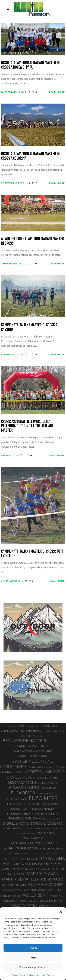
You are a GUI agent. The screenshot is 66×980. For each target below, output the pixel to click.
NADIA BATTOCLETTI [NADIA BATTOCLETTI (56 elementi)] (46, 890)
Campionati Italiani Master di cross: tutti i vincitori (33, 554)
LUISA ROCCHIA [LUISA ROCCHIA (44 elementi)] (29, 859)
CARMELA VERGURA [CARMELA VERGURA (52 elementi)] (33, 756)
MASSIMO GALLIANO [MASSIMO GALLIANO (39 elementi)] (14, 885)
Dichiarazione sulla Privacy (41, 975)
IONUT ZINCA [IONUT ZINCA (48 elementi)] (45, 833)
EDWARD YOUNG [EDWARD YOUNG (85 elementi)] (25, 788)
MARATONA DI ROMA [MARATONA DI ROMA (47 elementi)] (47, 864)
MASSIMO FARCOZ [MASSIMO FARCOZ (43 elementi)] (51, 879)
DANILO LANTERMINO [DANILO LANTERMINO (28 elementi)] (48, 778)
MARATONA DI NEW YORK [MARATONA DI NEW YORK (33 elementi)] (17, 864)
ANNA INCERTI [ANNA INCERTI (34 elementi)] (28, 731)
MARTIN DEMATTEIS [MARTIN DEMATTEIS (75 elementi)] (20, 879)
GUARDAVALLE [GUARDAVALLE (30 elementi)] (27, 833)
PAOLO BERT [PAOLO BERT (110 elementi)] (35, 895)
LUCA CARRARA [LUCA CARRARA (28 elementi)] (37, 854)
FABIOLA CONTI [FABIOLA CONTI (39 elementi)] (20, 809)
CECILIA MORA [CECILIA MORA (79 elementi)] (13, 766)
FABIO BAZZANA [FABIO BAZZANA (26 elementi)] (51, 804)
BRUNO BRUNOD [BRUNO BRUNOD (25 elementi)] (55, 741)
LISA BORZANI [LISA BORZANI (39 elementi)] (55, 848)
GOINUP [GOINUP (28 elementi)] (14, 833)
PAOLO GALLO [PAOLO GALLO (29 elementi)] (57, 896)
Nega (33, 957)
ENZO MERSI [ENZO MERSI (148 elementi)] (44, 798)
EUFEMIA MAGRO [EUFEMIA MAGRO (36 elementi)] (17, 804)
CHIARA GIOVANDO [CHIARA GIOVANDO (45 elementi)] (14, 772)
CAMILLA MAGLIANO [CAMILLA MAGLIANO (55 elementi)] (33, 746)
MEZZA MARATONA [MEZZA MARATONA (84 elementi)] (45, 884)
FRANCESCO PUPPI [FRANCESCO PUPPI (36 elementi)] (47, 818)
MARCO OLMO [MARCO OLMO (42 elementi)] (16, 874)
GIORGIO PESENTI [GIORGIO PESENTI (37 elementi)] (13, 828)
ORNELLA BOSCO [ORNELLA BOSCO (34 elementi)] (10, 896)
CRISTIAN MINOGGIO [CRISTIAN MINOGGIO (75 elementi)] (47, 772)
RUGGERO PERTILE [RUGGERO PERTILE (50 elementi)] (24, 906)
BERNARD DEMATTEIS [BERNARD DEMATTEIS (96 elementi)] (24, 741)
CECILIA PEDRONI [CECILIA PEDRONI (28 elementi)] (36, 767)
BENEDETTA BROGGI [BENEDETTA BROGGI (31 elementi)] (33, 736)
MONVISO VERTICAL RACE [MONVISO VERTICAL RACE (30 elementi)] (16, 890)
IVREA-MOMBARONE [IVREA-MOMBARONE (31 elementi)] (33, 838)
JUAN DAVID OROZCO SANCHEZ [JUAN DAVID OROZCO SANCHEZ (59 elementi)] (33, 843)
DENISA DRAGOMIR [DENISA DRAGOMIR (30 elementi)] (48, 783)
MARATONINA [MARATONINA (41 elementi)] (33, 869)
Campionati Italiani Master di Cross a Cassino (29, 327)
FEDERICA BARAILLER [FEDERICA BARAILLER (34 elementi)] (42, 809)
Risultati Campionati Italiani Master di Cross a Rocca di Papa (30, 65)
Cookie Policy (18, 975)
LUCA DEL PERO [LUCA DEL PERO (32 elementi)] (9, 859)
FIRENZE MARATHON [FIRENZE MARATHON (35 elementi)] (19, 814)
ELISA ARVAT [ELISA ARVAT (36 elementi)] (49, 788)
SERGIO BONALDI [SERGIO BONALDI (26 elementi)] (47, 906)
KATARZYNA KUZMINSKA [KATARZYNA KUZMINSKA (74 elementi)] (24, 848)
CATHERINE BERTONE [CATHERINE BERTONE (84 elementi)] (33, 761)
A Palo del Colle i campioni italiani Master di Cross (32, 241)
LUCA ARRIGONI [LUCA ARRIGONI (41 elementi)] (18, 853)
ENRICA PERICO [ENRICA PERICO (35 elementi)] (45, 794)
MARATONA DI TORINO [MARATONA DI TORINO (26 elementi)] (12, 869)
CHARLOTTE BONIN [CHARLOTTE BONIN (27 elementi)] (56, 767)
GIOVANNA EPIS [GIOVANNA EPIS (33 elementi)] (33, 828)
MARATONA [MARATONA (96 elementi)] (53, 858)
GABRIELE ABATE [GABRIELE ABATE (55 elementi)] (15, 823)
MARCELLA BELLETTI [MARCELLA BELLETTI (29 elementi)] (54, 869)
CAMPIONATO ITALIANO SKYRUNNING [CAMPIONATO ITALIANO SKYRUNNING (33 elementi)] (33, 751)
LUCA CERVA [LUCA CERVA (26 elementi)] (52, 854)
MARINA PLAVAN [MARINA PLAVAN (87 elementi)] (43, 874)
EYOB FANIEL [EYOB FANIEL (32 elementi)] (35, 804)
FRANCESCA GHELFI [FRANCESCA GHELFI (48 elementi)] (21, 818)
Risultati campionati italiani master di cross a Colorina (30, 156)
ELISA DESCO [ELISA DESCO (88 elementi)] (23, 793)
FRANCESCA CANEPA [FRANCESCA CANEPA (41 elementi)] (45, 813)
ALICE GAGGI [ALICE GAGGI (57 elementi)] (17, 726)
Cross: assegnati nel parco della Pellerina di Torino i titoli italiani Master (27, 426)
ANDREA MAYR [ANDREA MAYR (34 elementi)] (50, 726)
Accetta (33, 948)
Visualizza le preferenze (33, 967)
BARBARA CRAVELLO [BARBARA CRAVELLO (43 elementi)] (51, 731)
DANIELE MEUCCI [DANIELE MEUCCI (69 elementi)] (21, 777)
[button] (61, 912)
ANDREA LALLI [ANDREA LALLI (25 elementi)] (34, 726)
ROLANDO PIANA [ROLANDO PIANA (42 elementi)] (51, 901)
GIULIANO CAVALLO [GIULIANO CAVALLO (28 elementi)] (52, 829)
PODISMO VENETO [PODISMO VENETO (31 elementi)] (29, 901)
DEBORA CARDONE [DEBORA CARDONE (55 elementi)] (22, 782)
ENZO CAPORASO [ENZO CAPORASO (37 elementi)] (17, 799)
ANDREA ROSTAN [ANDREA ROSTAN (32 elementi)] (10, 731)
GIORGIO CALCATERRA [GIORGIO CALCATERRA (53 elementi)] (46, 823)
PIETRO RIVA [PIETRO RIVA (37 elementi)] (10, 901)
